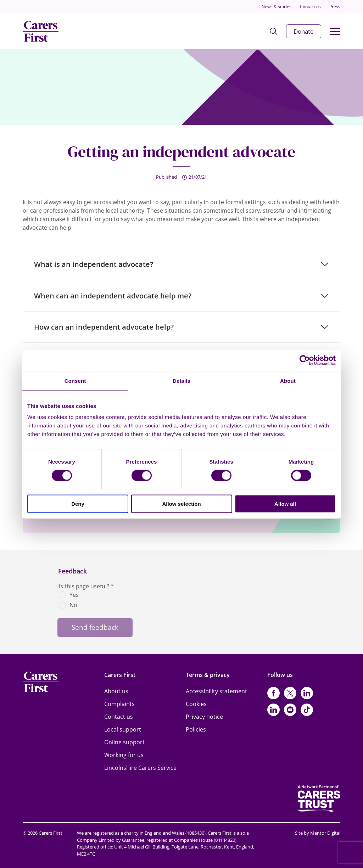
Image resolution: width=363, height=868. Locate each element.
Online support (124, 742)
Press (335, 7)
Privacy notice (204, 717)
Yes (74, 595)
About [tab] (288, 380)
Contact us (310, 7)
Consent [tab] (75, 380)
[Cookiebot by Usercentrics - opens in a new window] (305, 360)
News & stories (277, 7)
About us (116, 691)
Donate (304, 31)
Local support (123, 729)
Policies (196, 729)
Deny (78, 504)
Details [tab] (181, 380)
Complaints (119, 704)
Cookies (196, 704)
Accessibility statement (216, 691)
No (73, 605)
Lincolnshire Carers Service (140, 768)
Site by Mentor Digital (318, 833)
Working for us (124, 755)
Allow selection (181, 504)
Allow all (285, 504)
